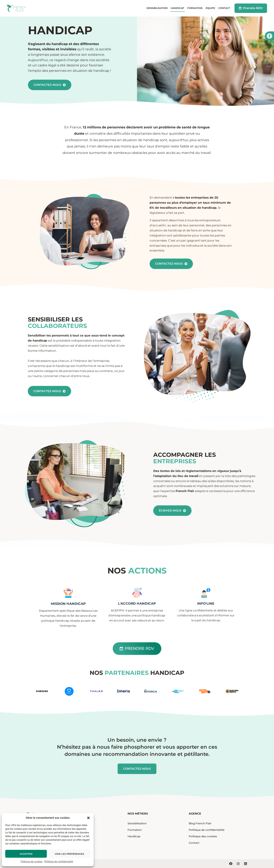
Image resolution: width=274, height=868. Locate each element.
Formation (195, 8)
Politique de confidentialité (59, 862)
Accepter (26, 854)
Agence (195, 814)
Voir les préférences (69, 854)
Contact (224, 8)
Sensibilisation (157, 8)
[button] (269, 36)
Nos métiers (138, 814)
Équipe (210, 8)
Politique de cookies (32, 862)
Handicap (177, 8)
